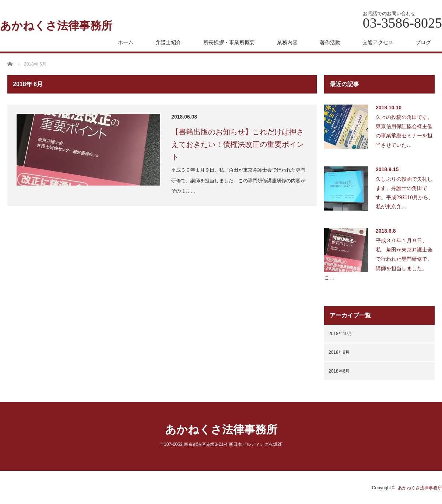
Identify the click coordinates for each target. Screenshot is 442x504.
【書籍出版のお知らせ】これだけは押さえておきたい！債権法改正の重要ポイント (238, 144)
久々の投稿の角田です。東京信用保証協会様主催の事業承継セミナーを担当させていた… (404, 131)
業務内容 (287, 42)
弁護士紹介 (168, 42)
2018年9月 (339, 352)
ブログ (423, 42)
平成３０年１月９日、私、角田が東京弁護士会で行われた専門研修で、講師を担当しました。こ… (378, 259)
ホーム (126, 42)
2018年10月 (340, 334)
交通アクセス (378, 42)
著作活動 (330, 42)
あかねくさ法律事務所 (56, 26)
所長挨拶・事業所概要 (229, 42)
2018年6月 (339, 371)
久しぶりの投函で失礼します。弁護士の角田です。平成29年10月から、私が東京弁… (405, 193)
